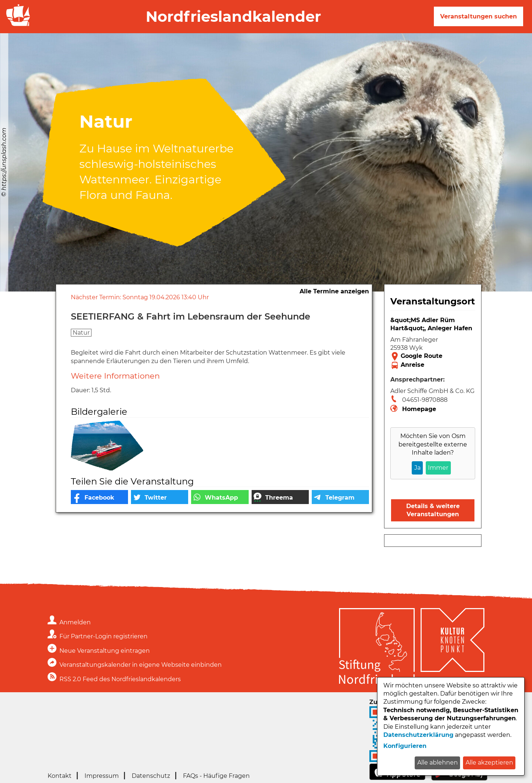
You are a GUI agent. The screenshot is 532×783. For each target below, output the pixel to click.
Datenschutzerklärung (418, 735)
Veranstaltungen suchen (479, 16)
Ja (417, 468)
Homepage (419, 409)
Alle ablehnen (438, 763)
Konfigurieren (405, 746)
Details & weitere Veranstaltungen (433, 510)
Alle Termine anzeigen (334, 291)
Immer (438, 468)
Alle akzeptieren (489, 763)
